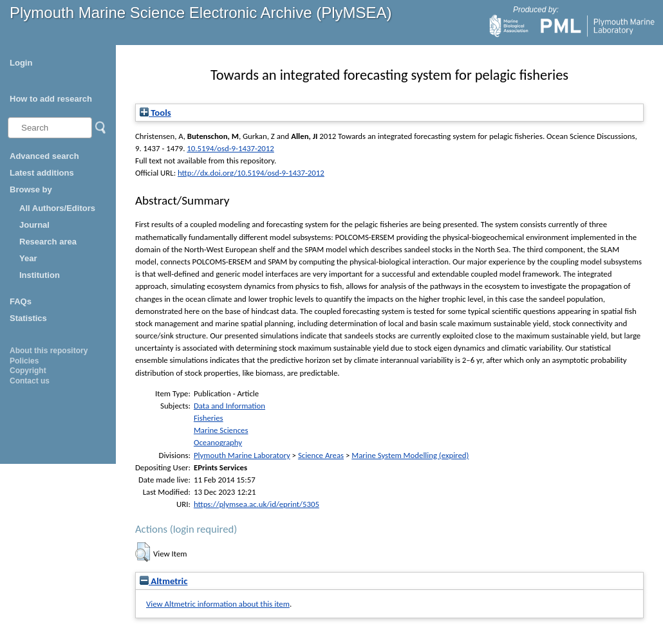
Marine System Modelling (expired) (410, 455)
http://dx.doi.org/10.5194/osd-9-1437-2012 (251, 173)
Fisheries (209, 418)
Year (28, 258)
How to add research (51, 99)
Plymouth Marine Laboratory (242, 455)
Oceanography (218, 442)
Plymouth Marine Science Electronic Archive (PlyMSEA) (201, 13)
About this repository (49, 351)
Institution (40, 275)
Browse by (31, 189)
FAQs (21, 301)
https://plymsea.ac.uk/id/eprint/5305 (257, 504)
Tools (155, 113)
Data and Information (229, 406)
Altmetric (163, 581)
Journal (34, 225)
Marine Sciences (221, 430)
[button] (143, 552)
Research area (48, 242)
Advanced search (44, 156)
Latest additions (42, 173)
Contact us (30, 381)
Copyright (28, 371)
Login (21, 63)
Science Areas (321, 455)
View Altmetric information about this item (218, 604)
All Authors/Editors (57, 208)
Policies (24, 361)
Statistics (28, 318)
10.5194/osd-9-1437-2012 (230, 148)
